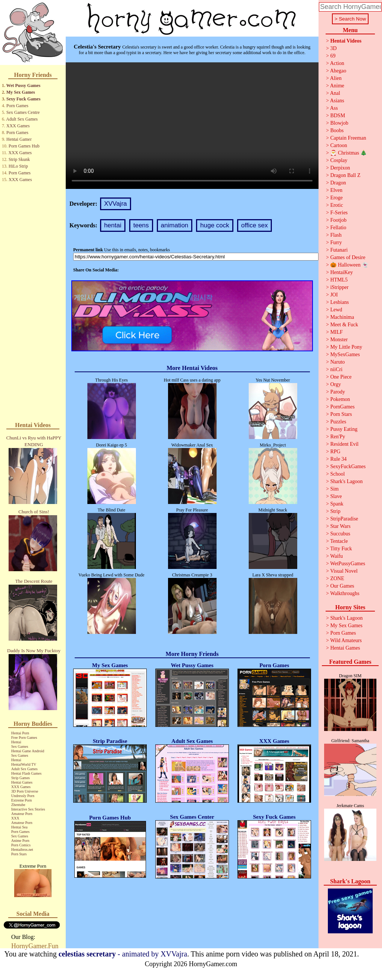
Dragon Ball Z (345, 175)
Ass (334, 108)
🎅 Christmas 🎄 (348, 153)
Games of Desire (348, 257)
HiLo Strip (18, 166)
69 (333, 56)
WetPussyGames (348, 564)
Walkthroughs (345, 593)
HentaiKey (341, 272)
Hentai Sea (19, 827)
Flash (336, 235)
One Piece (341, 377)
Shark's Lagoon (346, 481)
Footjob (338, 220)
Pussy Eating (344, 429)
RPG (335, 452)
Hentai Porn (20, 733)
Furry (336, 242)
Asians (337, 101)
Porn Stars (19, 854)
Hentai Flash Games (26, 773)
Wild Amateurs (346, 640)
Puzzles (338, 422)
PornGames (342, 407)
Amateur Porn (22, 814)
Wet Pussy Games (23, 85)
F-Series (339, 213)
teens (141, 225)
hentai (113, 225)
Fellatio (338, 228)
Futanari (339, 250)
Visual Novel (344, 571)
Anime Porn (20, 841)
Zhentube (18, 805)
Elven (336, 190)
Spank (337, 504)
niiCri (336, 369)
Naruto (337, 362)
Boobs (337, 130)
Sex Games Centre (23, 112)
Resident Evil (344, 444)
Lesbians (339, 302)
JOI (334, 295)
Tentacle (339, 541)
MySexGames (345, 354)
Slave (336, 496)
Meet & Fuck (344, 325)
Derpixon (340, 168)
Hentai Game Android (28, 751)
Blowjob (339, 123)
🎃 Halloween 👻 (349, 265)
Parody (338, 392)
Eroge (336, 198)
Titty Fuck (341, 549)
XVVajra (116, 204)
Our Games (342, 586)
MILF (336, 332)
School (337, 474)
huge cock (215, 225)
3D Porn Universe (25, 791)
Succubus (340, 534)
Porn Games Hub (24, 146)
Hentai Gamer (19, 139)
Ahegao (338, 71)
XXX (15, 818)
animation (175, 225)
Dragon (338, 183)
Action (337, 63)
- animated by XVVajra (123, 954)
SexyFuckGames (348, 466)
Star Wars (340, 526)
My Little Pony (346, 347)
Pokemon (340, 399)
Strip (335, 511)
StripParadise (344, 519)
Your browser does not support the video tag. (192, 126)
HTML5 (339, 280)
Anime (337, 86)
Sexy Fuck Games (23, 99)
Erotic (336, 205)
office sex (255, 225)
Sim (334, 489)
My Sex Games (21, 92)
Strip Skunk (19, 159)
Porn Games (17, 106)
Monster (339, 340)
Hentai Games (22, 782)
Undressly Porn (23, 796)
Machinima (342, 317)
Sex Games (20, 746)
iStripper (339, 287)
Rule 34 (338, 459)
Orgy (336, 384)
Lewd (336, 310)
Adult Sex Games (22, 119)
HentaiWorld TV (24, 764)
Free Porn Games (24, 738)
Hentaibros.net (22, 850)
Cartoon (338, 145)
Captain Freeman (348, 138)
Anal (335, 93)
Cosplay (339, 160)
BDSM (338, 116)
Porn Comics (21, 845)
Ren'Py (338, 437)
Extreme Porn (21, 800)
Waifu (336, 556)
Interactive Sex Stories (28, 809)
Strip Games (21, 778)
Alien (336, 78)
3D (333, 48)
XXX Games (18, 126)
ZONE (337, 578)
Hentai (16, 742)
